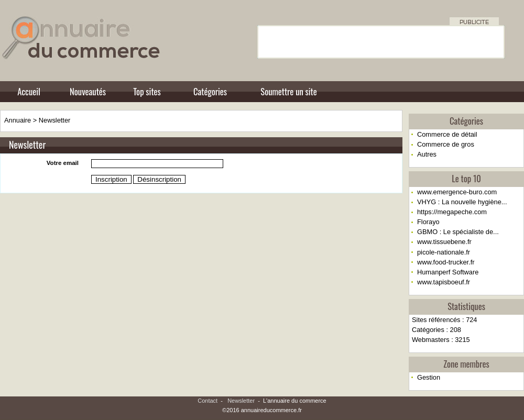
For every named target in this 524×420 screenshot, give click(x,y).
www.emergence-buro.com (457, 192)
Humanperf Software (448, 272)
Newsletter (54, 120)
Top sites (147, 91)
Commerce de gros (446, 144)
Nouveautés (88, 91)
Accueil (29, 91)
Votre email (63, 163)
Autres (427, 154)
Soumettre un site (288, 91)
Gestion (429, 377)
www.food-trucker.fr (446, 262)
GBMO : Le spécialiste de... (458, 232)
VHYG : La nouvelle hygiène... (462, 202)
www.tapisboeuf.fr (444, 282)
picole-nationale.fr (444, 252)
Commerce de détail (447, 134)
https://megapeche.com (452, 212)
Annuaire (18, 120)
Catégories (210, 91)
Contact (208, 401)
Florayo (428, 222)
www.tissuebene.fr (444, 242)
